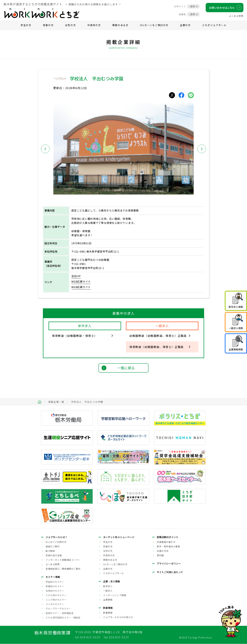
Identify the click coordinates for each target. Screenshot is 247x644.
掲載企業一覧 (56, 402)
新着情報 (108, 613)
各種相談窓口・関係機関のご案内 (63, 569)
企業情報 (108, 600)
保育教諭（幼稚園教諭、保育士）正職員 (157, 347)
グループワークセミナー (58, 609)
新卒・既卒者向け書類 (168, 546)
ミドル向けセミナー (56, 595)
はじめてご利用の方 (56, 542)
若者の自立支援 (54, 555)
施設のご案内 (53, 546)
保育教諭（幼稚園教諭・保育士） (75, 336)
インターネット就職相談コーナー (63, 560)
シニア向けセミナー (56, 600)
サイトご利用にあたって (170, 572)
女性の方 (70, 25)
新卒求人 (108, 586)
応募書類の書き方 (166, 542)
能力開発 (50, 551)
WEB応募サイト (81, 281)
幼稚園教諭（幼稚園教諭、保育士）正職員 (158, 336)
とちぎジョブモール (214, 25)
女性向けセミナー (55, 591)
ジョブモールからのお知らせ (118, 617)
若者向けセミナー (55, 586)
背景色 (182, 14)
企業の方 (185, 25)
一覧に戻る (126, 368)
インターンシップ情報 (115, 595)
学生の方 (26, 25)
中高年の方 (94, 25)
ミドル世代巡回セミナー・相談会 (63, 617)
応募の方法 (163, 551)
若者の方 (48, 25)
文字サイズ (180, 6)
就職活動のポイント (168, 537)
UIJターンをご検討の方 (154, 25)
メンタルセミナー (55, 604)
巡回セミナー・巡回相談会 (60, 613)
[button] (45, 149)
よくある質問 (236, 16)
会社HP (76, 276)
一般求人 (108, 591)
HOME (40, 402)
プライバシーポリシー (169, 563)
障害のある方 (120, 25)
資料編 (160, 555)
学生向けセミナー (55, 582)
